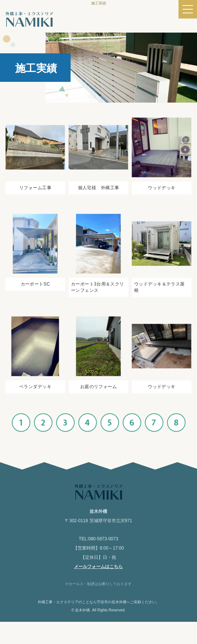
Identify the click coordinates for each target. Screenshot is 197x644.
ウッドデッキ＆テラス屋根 (159, 287)
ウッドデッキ (162, 188)
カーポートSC (35, 284)
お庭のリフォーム (98, 387)
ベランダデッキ (35, 387)
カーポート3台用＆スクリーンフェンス (98, 287)
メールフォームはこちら (98, 567)
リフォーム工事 (35, 188)
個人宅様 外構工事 (99, 188)
